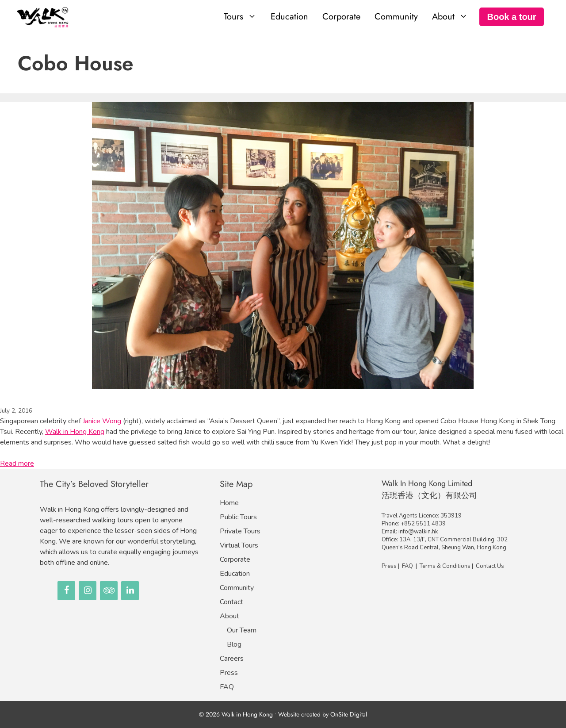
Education (289, 17)
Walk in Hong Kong (75, 432)
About (229, 616)
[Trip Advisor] (109, 591)
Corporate (341, 17)
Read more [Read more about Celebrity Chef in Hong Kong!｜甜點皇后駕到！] (17, 464)
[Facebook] (66, 591)
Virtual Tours (239, 545)
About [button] (453, 17)
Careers (232, 659)
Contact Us (490, 566)
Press (229, 673)
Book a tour (511, 17)
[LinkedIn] (130, 591)
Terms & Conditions (445, 566)
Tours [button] (244, 17)
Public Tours (238, 517)
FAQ (227, 687)
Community (396, 17)
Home (229, 503)
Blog (234, 644)
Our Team (242, 630)
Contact (231, 602)
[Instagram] (88, 591)
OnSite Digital (349, 714)
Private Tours (240, 531)
